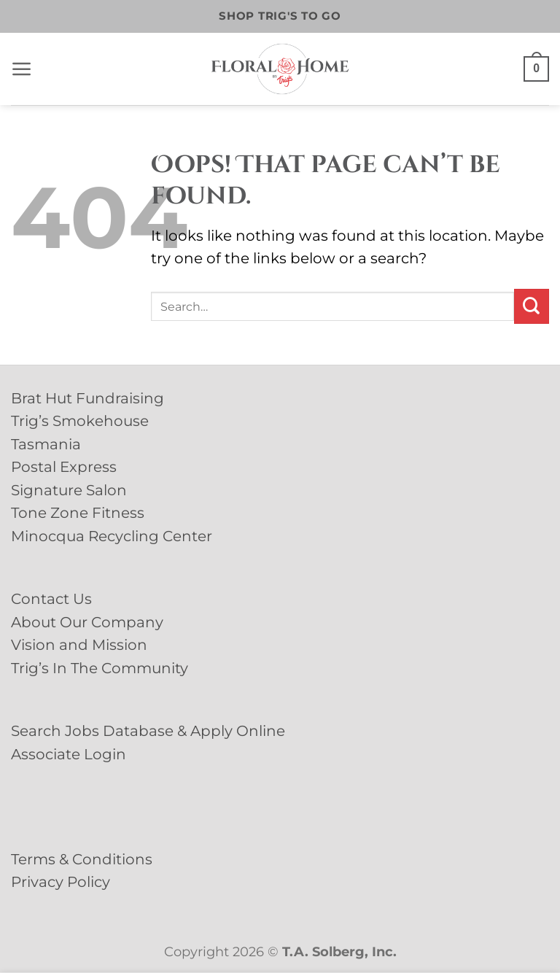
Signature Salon (69, 490)
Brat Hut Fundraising (87, 398)
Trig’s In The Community (100, 668)
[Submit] (532, 306)
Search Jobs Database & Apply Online (148, 731)
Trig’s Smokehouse (80, 421)
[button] (22, 69)
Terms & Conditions (82, 859)
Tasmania (46, 444)
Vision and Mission (79, 645)
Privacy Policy (61, 882)
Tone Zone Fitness (78, 513)
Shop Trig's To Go (280, 16)
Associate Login (69, 754)
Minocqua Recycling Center (112, 536)
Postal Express (64, 467)
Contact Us (51, 599)
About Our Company (87, 622)
